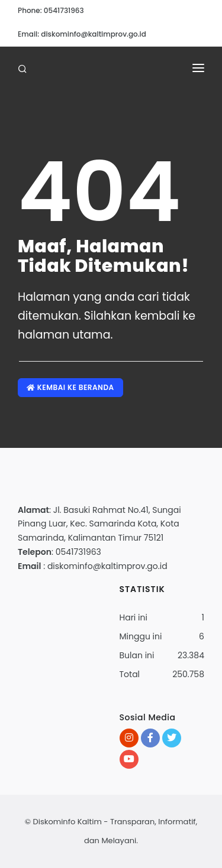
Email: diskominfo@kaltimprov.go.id (82, 34)
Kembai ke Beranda (70, 387)
